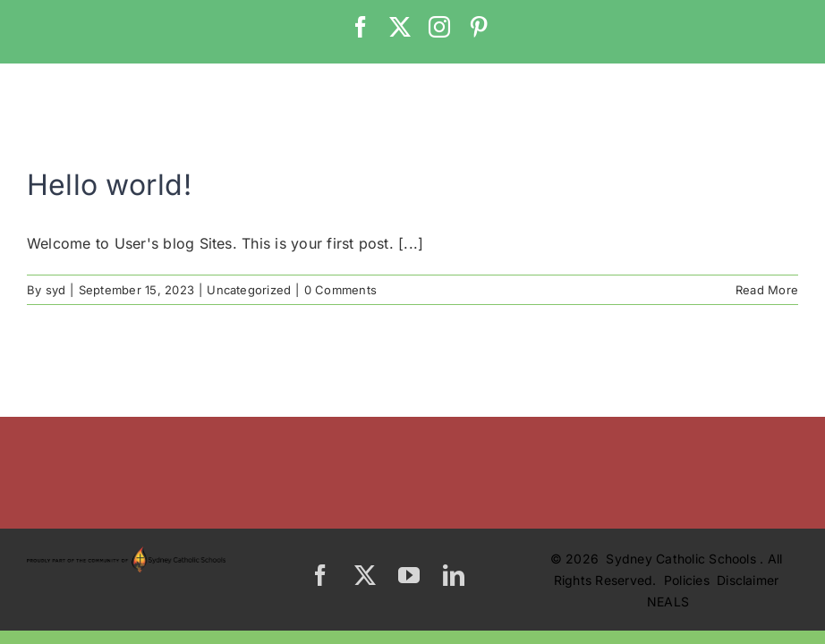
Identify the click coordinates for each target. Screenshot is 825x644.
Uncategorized (249, 290)
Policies (689, 580)
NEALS (668, 602)
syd (56, 290)
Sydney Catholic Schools (683, 559)
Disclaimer (748, 580)
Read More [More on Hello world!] (767, 290)
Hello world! (109, 185)
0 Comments (340, 290)
